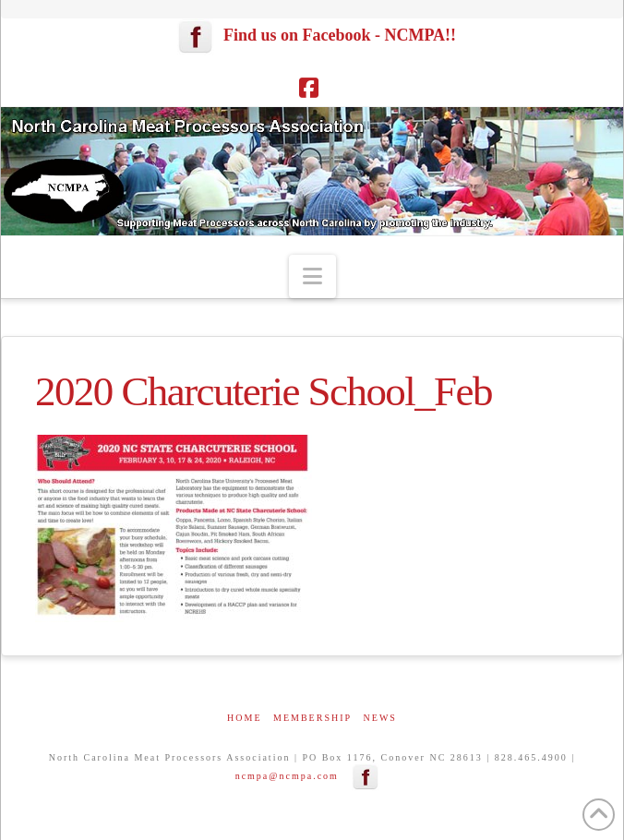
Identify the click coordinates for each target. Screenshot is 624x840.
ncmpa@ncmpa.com (287, 776)
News (380, 718)
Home (244, 718)
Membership (312, 718)
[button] (312, 276)
